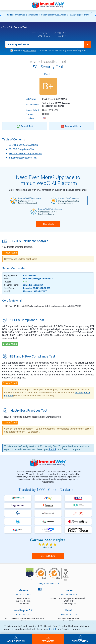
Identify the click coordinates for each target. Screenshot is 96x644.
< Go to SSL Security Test (14, 27)
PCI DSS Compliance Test (22, 149)
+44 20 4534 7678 (69, 594)
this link (52, 629)
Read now (85, 15)
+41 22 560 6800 (24, 594)
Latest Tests (30, 50)
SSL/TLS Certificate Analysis (23, 145)
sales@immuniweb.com (48, 583)
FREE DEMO (48, 224)
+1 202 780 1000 (24, 614)
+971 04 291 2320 (69, 614)
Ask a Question (16, 641)
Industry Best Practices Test (23, 158)
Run (87, 44)
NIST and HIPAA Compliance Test (25, 154)
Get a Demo (48, 556)
